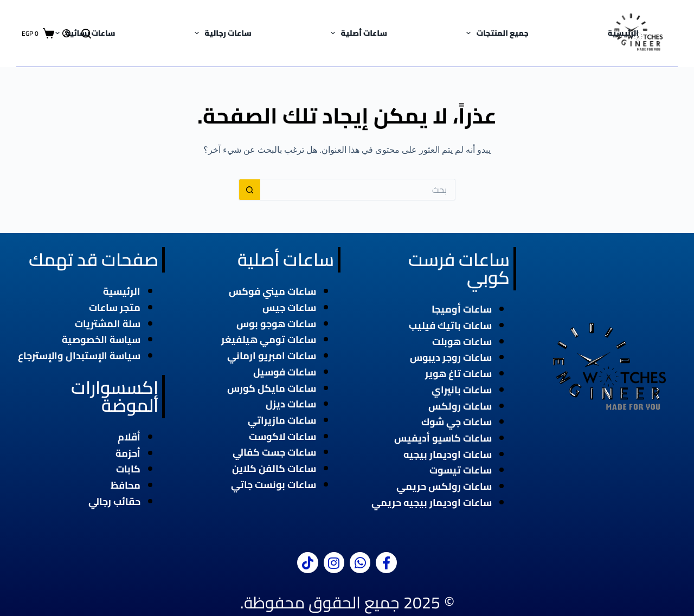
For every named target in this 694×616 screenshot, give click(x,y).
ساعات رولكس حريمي (444, 486)
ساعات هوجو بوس (276, 324)
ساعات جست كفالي (274, 452)
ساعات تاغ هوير (458, 374)
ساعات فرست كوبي (459, 268)
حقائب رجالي (114, 501)
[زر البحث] (249, 190)
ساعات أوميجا (462, 309)
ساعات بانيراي (462, 390)
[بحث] (86, 34)
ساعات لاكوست (282, 436)
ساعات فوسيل (285, 372)
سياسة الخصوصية (101, 339)
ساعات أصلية (357, 33)
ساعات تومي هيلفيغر (269, 339)
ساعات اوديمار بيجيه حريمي (432, 502)
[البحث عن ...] (358, 190)
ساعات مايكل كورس (272, 388)
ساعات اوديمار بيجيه (448, 454)
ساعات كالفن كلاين (274, 468)
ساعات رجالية (221, 33)
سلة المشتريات (108, 324)
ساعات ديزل (291, 404)
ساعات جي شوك (457, 422)
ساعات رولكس (460, 406)
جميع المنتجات (495, 33)
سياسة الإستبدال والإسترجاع (79, 356)
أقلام (129, 437)
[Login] (66, 33)
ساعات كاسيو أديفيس (443, 438)
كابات (128, 469)
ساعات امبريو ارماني (272, 356)
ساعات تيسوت (461, 470)
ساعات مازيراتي (282, 420)
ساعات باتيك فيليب (450, 325)
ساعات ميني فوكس (272, 291)
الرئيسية (623, 33)
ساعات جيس (289, 307)
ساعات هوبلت (462, 342)
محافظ (126, 485)
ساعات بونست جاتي (274, 485)
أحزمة (128, 453)
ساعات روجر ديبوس (451, 357)
